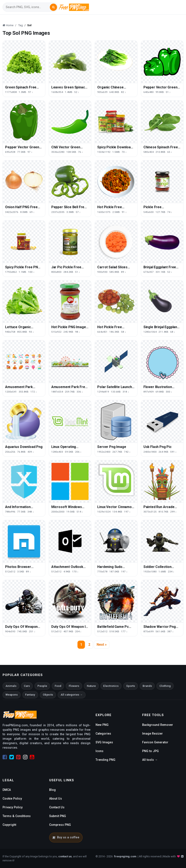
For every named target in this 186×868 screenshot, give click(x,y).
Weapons (12, 695)
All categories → (72, 695)
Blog (52, 790)
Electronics (111, 686)
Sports (131, 686)
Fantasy (30, 695)
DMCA (7, 790)
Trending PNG (105, 760)
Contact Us (57, 807)
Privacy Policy (13, 807)
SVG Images (104, 742)
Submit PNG (58, 816)
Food (58, 686)
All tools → (150, 760)
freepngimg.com (125, 856)
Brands (147, 686)
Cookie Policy (12, 799)
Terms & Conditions (17, 816)
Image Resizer (152, 734)
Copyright (9, 825)
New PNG (102, 725)
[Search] (28, 7)
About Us (56, 799)
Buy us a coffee (66, 837)
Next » (102, 645)
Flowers (74, 686)
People (42, 686)
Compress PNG (60, 825)
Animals (11, 686)
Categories (103, 734)
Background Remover (158, 725)
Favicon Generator (155, 742)
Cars (27, 686)
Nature (91, 686)
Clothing (165, 686)
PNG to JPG (150, 751)
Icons (99, 751)
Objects (48, 695)
